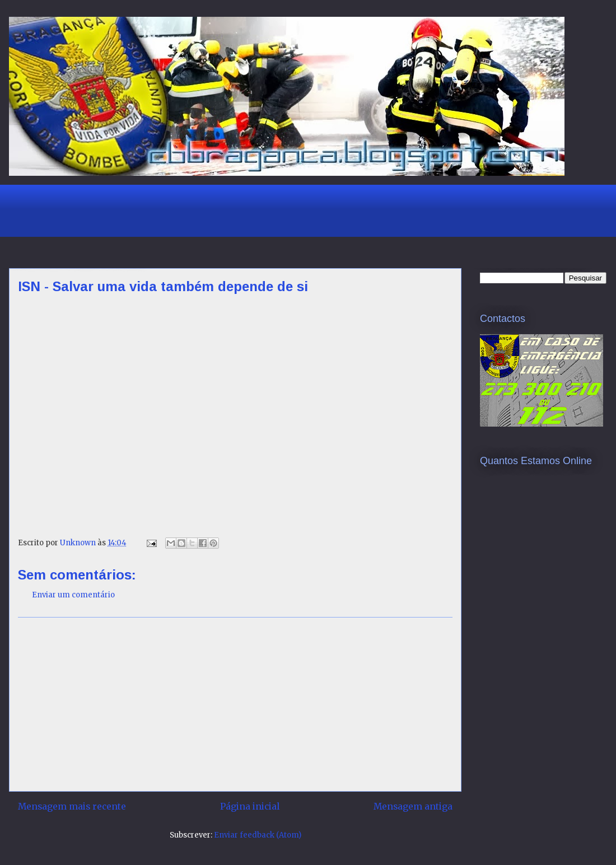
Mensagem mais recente (72, 806)
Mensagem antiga (413, 806)
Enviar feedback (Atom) (258, 835)
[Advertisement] (221, 209)
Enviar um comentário (73, 595)
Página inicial (250, 806)
